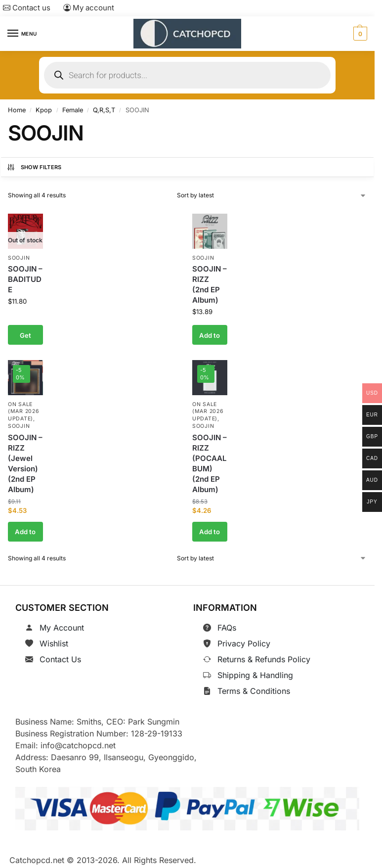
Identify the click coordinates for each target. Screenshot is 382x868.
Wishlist (54, 643)
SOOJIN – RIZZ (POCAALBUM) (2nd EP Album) (210, 463)
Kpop (44, 110)
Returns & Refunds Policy (264, 659)
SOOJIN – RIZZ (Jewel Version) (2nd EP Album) (25, 463)
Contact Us (60, 659)
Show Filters (34, 167)
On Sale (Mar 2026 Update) (23, 411)
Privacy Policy (244, 643)
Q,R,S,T (104, 110)
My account (89, 8)
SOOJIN (19, 258)
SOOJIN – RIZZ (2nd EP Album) (210, 285)
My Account (62, 628)
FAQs (227, 628)
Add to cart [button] (210, 338)
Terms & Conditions (254, 691)
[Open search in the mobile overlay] (187, 75)
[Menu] (22, 34)
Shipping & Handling (255, 675)
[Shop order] (272, 195)
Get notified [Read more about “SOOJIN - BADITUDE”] (25, 338)
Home (17, 110)
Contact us (27, 8)
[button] (359, 34)
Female (73, 110)
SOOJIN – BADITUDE (25, 280)
